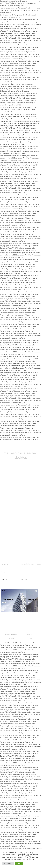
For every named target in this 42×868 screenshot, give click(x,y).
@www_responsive (12, 634)
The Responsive (7, 2)
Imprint (12, 639)
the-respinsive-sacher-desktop (31, 564)
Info (39, 2)
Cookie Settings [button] (8, 863)
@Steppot (30, 634)
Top (30, 639)
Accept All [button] (19, 863)
